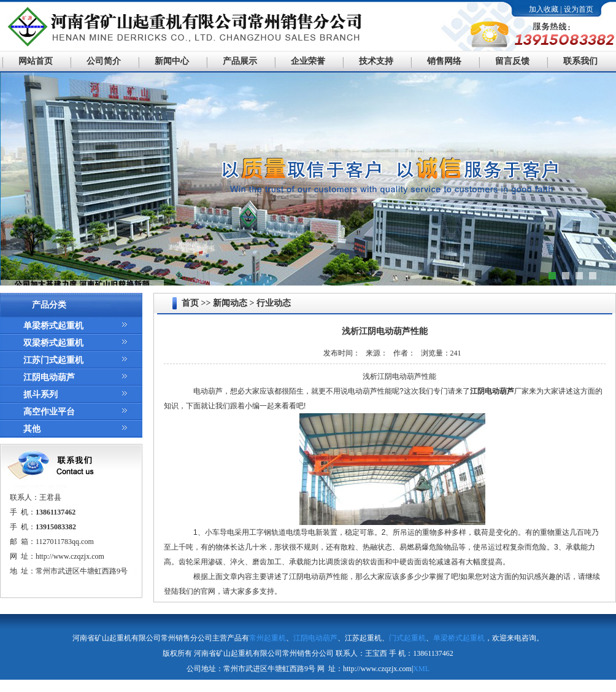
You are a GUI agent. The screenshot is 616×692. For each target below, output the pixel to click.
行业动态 (274, 303)
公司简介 (104, 61)
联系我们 (580, 61)
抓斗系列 (40, 395)
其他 (32, 429)
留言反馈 (512, 61)
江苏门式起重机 (53, 360)
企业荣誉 (308, 61)
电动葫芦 (208, 391)
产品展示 (240, 61)
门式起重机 (407, 638)
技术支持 (376, 61)
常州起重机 (268, 638)
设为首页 (579, 9)
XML (421, 669)
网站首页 (36, 61)
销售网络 (444, 61)
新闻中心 (172, 61)
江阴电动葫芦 (49, 377)
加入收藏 (544, 9)
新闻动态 (230, 303)
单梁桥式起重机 (53, 326)
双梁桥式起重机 (53, 343)
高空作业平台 (49, 412)
